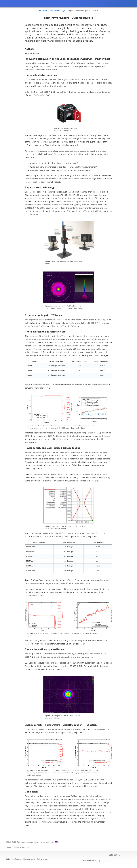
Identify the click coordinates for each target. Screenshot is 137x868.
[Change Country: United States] (57, 842)
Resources (43, 11)
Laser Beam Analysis (58, 11)
